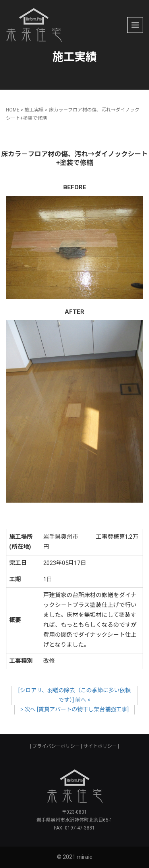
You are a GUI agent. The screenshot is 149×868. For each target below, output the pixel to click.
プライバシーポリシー (56, 746)
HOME (13, 110)
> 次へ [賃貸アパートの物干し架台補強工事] (75, 709)
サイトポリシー (100, 746)
